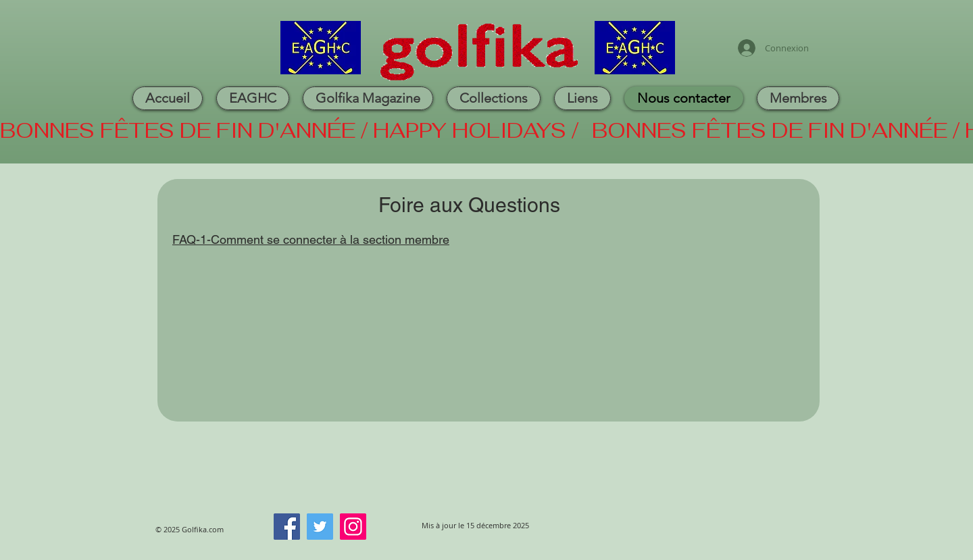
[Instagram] (353, 527)
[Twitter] (320, 527)
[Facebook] (287, 527)
